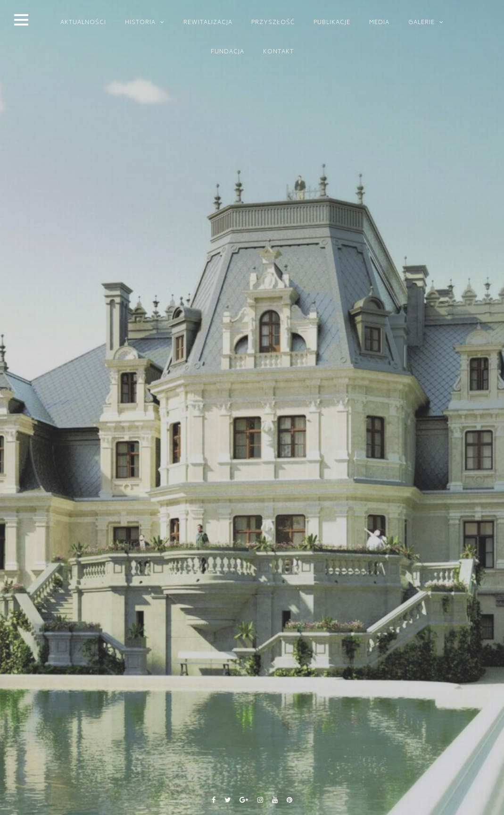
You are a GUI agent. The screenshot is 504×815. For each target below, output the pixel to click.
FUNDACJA (227, 52)
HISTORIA (140, 23)
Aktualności (83, 23)
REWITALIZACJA (208, 23)
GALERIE (421, 23)
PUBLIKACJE (332, 23)
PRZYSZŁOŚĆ (273, 23)
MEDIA (379, 23)
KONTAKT (278, 52)
